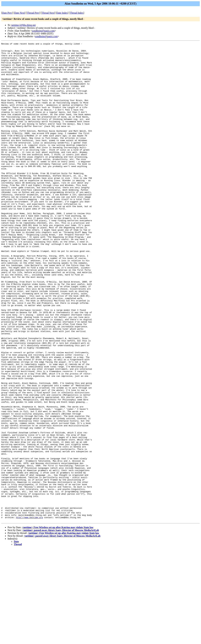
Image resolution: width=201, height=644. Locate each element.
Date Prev (7, 13)
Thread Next (48, 13)
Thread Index (77, 13)
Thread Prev (33, 13)
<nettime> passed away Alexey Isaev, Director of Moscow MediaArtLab (61, 626)
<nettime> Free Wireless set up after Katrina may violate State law (58, 623)
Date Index (62, 13)
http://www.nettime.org (30, 613)
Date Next (20, 13)
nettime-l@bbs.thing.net (23, 25)
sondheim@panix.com (43, 31)
